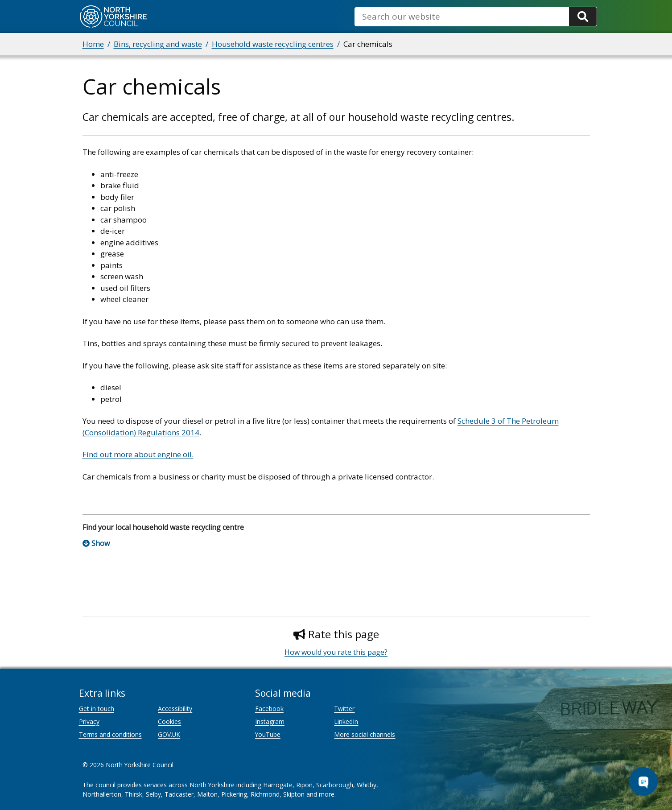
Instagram (270, 721)
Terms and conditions (110, 734)
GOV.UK (169, 734)
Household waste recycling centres (273, 44)
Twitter (344, 709)
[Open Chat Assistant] (643, 781)
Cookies (169, 721)
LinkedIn (346, 721)
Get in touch (97, 709)
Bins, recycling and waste (158, 44)
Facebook (269, 709)
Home (93, 44)
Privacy (89, 721)
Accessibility (175, 709)
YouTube (268, 734)
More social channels (365, 734)
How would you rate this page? (336, 652)
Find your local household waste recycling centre (163, 527)
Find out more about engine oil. (138, 454)
